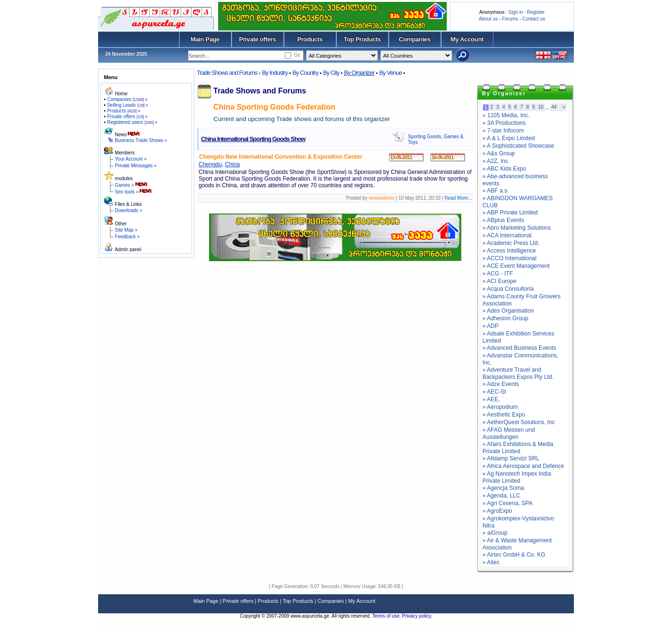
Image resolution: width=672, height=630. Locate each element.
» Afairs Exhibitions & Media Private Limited (518, 448)
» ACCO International (509, 258)
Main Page (205, 39)
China (232, 164)
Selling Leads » (128, 105)
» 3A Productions (504, 123)
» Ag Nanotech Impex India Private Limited (517, 477)
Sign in (516, 12)
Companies (415, 39)
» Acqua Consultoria (508, 289)
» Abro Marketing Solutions (517, 228)
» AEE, (491, 399)
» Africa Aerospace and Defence (523, 466)
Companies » (127, 99)
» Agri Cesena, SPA (507, 503)
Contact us (534, 19)
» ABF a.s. (496, 191)
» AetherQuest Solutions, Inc (519, 422)
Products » (124, 111)
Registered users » (132, 122)
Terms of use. (387, 616)
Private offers (258, 39)
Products (310, 39)
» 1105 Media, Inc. (506, 115)
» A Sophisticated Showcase (518, 146)
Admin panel (128, 249)
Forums (510, 19)
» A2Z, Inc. (496, 161)
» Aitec (491, 562)
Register (536, 12)
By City (331, 73)
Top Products (362, 39)
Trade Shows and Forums (227, 73)
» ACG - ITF (498, 274)
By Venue (391, 73)
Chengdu (210, 164)
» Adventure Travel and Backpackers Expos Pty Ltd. (518, 373)
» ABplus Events (503, 220)
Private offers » (127, 117)
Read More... (458, 198)
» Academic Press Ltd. (511, 243)
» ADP (491, 326)
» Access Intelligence (509, 251)
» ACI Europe (499, 281)
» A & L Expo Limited (509, 138)
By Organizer (359, 73)
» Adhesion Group (505, 318)
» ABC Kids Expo (504, 169)
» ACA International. (508, 235)
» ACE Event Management (516, 266)
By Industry (275, 73)
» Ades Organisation (508, 311)
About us (488, 19)
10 (541, 107)
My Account (467, 39)
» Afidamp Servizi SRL (511, 458)
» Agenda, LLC (501, 496)
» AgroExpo (497, 511)
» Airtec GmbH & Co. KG (514, 555)
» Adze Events (501, 384)
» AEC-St (494, 392)
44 (554, 107)
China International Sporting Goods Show (253, 139)
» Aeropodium (500, 407)
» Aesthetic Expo (504, 415)
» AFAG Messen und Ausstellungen (509, 433)
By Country (305, 73)
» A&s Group (499, 153)
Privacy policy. (417, 616)
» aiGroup (495, 533)
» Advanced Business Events (519, 348)
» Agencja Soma (503, 488)
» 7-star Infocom (503, 131)
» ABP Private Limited (510, 213)
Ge (297, 55)
